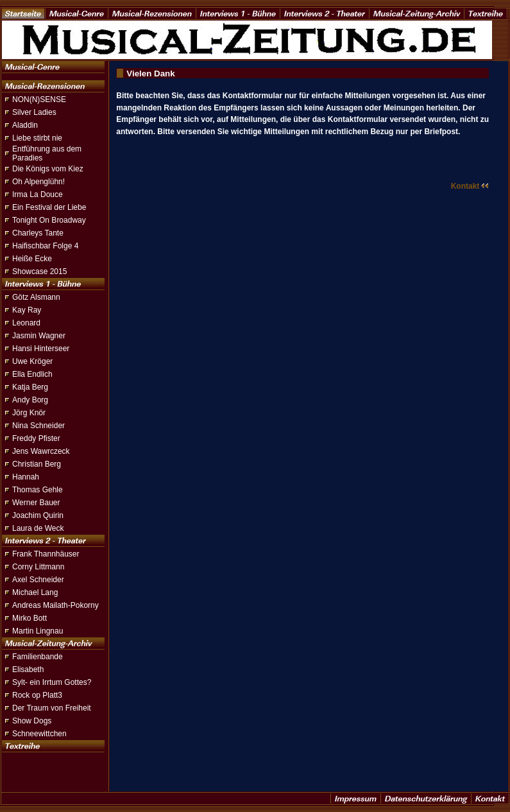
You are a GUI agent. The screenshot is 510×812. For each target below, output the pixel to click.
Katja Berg (30, 387)
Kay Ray (27, 310)
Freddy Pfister (36, 438)
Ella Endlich (32, 374)
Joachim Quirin (38, 515)
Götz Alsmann (36, 297)
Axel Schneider (38, 580)
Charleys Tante (38, 233)
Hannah (26, 477)
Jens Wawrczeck (41, 451)
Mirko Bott (30, 618)
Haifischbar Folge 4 (45, 246)
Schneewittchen (39, 734)
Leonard (26, 323)
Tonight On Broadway (49, 220)
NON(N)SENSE (39, 99)
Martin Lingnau (38, 631)
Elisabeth (28, 669)
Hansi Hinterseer (41, 349)
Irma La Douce (38, 194)
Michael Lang (35, 592)
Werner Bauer (36, 503)
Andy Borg (30, 400)
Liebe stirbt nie (37, 138)
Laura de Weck (38, 528)
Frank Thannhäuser (46, 554)
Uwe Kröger (32, 361)
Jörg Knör (29, 413)
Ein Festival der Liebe (49, 207)
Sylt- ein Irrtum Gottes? (52, 682)
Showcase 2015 (39, 272)
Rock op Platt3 (37, 695)
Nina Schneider (38, 426)
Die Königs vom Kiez (48, 169)
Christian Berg (37, 464)
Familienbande (38, 657)
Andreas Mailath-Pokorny (55, 605)
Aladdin (25, 125)
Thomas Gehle (38, 490)
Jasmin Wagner (39, 336)
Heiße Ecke (32, 259)
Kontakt (470, 186)
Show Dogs (32, 721)
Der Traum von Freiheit (52, 708)
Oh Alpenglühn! (38, 182)
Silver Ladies (34, 112)
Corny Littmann (38, 567)
